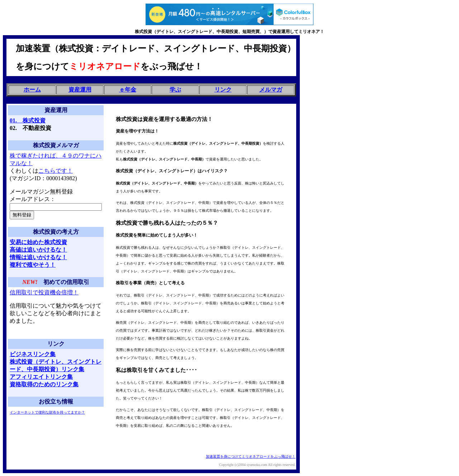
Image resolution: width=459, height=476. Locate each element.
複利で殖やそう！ (33, 265)
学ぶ (175, 90)
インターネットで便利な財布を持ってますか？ (47, 412)
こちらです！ (56, 171)
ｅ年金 (128, 90)
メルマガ (271, 90)
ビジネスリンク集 (33, 354)
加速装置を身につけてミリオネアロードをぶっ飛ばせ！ (251, 456)
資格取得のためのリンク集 (44, 384)
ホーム (32, 90)
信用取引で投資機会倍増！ (44, 292)
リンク (223, 90)
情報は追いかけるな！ (38, 257)
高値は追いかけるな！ (38, 250)
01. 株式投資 (28, 120)
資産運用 (80, 90)
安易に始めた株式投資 (38, 242)
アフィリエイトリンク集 (41, 377)
